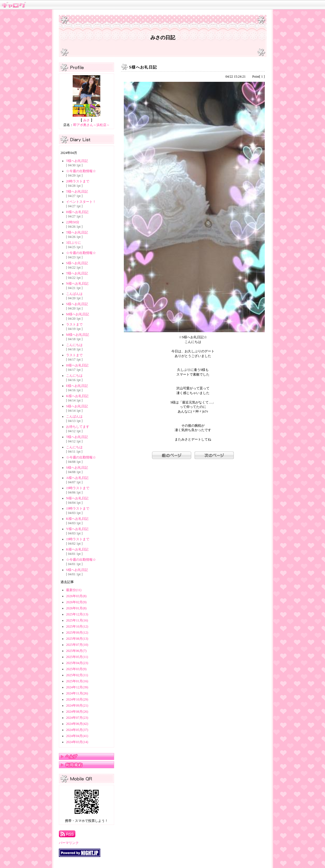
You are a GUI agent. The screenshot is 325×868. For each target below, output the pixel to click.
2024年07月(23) (77, 718)
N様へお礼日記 (77, 284)
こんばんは (74, 294)
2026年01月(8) (76, 608)
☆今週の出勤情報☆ (81, 171)
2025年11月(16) (77, 620)
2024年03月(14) (77, 742)
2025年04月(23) (77, 663)
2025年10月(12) (77, 626)
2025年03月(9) (76, 669)
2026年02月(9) (76, 602)
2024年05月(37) (77, 730)
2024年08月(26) (77, 712)
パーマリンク (69, 843)
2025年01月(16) (77, 681)
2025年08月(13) (77, 639)
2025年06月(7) (76, 651)
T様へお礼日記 (77, 161)
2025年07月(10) (77, 645)
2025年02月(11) (77, 675)
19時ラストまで (78, 488)
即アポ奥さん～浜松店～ (91, 125)
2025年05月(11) (77, 657)
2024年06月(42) (77, 724)
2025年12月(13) (77, 614)
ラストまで (74, 324)
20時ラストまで (78, 181)
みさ (87, 120)
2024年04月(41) (77, 736)
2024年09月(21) (77, 706)
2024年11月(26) (77, 693)
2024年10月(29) (77, 699)
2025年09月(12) (77, 633)
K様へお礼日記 (77, 396)
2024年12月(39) (77, 687)
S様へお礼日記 (77, 263)
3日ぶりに (74, 243)
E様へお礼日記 (77, 386)
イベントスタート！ (81, 202)
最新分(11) (74, 590)
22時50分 (73, 222)
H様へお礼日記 (77, 212)
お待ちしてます (78, 427)
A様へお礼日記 (77, 478)
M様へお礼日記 (78, 314)
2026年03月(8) (76, 596)
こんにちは (74, 345)
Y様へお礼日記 (77, 529)
